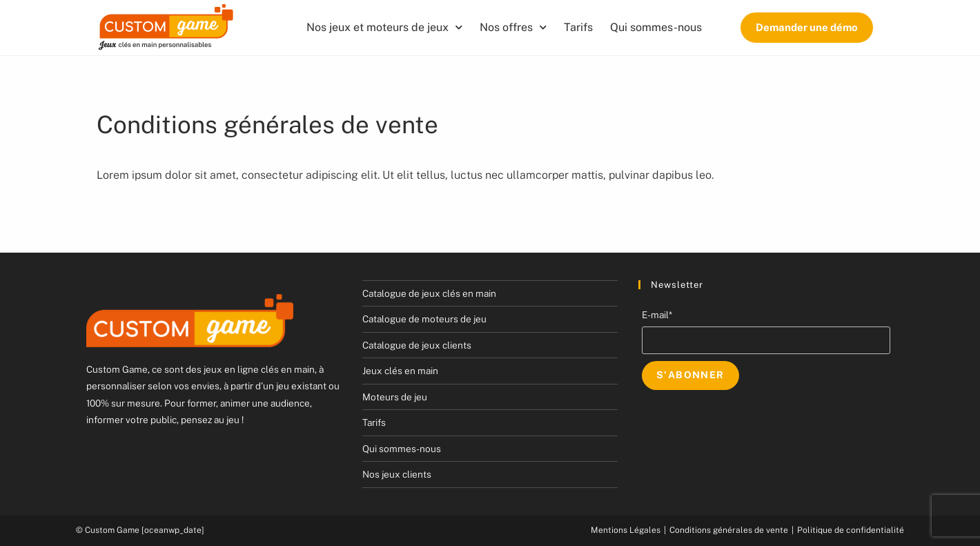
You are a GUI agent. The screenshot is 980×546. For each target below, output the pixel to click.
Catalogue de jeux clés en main (429, 293)
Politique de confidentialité (851, 530)
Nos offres (513, 27)
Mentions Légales (626, 530)
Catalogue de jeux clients (417, 345)
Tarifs (578, 27)
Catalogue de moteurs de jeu (424, 319)
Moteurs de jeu (395, 397)
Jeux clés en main (400, 371)
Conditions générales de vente (729, 530)
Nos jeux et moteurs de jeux (384, 27)
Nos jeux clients (397, 474)
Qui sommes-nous (656, 27)
